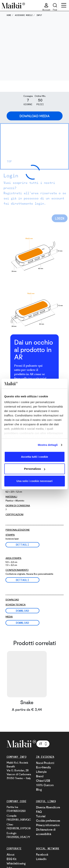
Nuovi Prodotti (45, 763)
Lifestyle (41, 772)
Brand (40, 776)
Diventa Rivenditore (48, 807)
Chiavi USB (43, 781)
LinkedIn (41, 859)
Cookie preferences (48, 821)
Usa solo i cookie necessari (35, 481)
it (44, 744)
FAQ (39, 812)
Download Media (35, 116)
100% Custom (45, 785)
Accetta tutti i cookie (34, 457)
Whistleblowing (16, 863)
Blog (39, 789)
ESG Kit (12, 859)
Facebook (42, 854)
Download (22, 611)
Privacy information (48, 825)
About (11, 854)
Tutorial (41, 816)
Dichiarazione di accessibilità (46, 832)
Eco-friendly (43, 767)
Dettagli (22, 545)
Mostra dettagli (48, 445)
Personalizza (35, 469)
